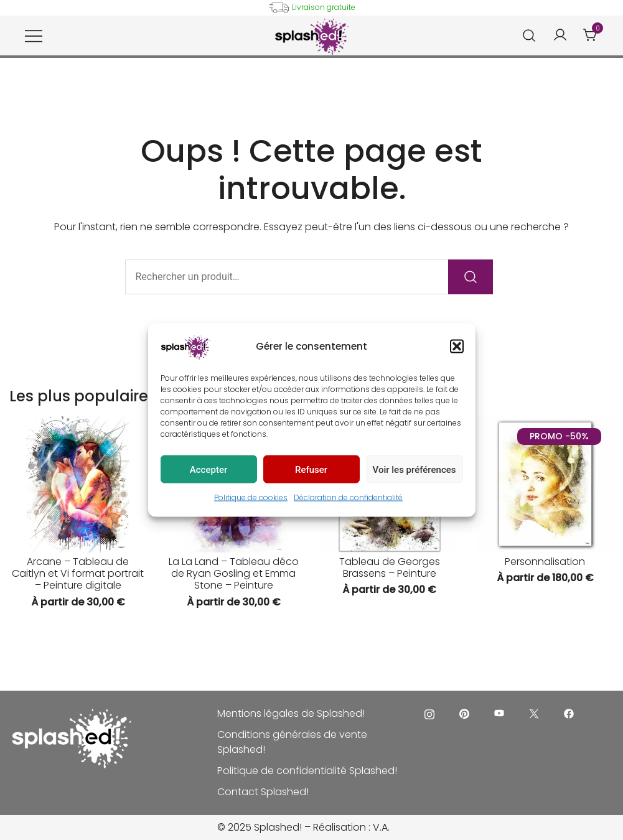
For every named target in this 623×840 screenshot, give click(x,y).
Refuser (311, 469)
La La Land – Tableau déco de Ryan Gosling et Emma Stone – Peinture (234, 573)
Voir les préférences (415, 469)
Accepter (208, 469)
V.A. (381, 827)
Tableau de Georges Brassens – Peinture (390, 567)
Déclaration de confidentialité (348, 497)
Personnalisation (545, 562)
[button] (457, 347)
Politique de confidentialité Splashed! (307, 771)
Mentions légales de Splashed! (291, 713)
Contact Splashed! (263, 792)
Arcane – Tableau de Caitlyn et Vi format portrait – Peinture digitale (78, 573)
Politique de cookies (251, 497)
